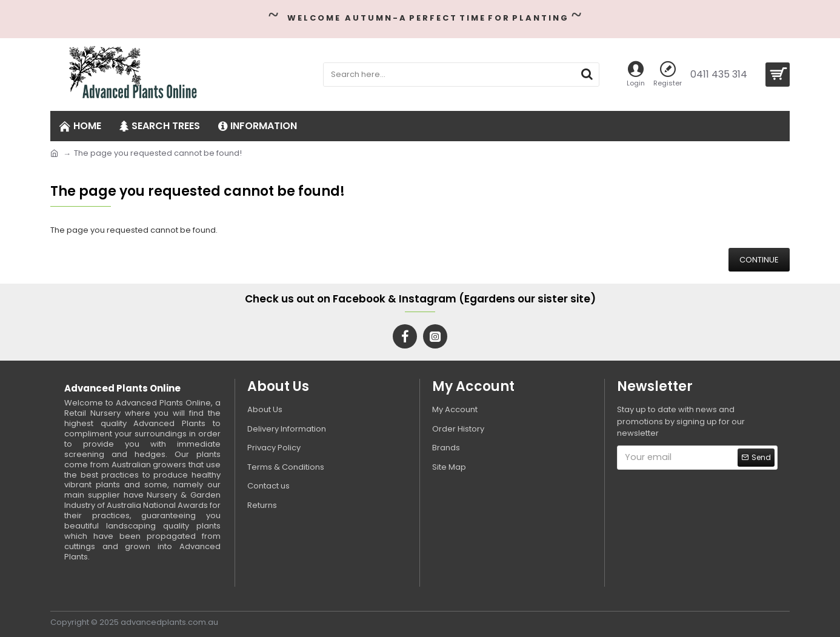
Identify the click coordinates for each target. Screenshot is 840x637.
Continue (759, 260)
